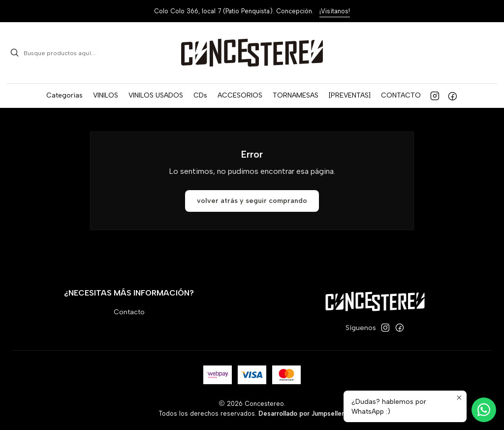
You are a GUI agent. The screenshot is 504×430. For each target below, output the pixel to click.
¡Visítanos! (335, 11)
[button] (64, 96)
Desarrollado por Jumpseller (301, 413)
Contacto (129, 312)
